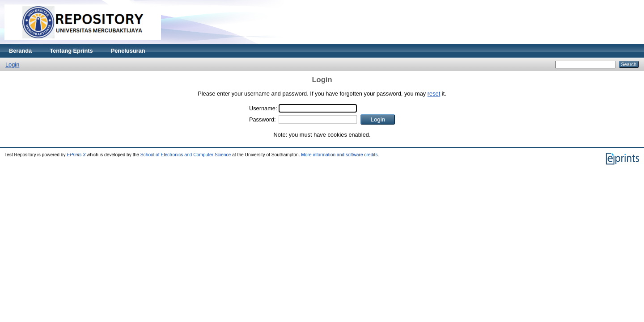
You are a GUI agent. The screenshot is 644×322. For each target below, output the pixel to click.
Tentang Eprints (71, 51)
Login (12, 65)
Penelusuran (128, 51)
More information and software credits (339, 155)
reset (434, 94)
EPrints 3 (76, 155)
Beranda (20, 51)
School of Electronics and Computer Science (186, 155)
